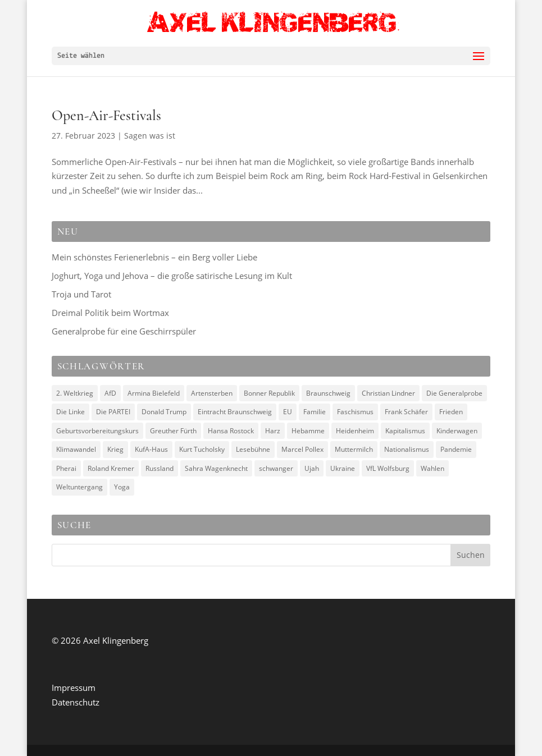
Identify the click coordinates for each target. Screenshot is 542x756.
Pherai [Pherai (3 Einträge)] (66, 468)
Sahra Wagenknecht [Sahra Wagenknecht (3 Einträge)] (216, 468)
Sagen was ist (150, 136)
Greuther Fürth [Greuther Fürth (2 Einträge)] (173, 431)
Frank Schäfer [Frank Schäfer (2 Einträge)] (406, 412)
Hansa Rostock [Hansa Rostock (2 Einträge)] (231, 431)
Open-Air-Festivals (106, 115)
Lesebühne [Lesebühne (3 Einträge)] (253, 449)
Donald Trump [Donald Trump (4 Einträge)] (164, 412)
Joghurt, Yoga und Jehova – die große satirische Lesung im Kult (172, 276)
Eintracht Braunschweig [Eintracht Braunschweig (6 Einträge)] (235, 412)
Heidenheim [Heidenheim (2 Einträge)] (355, 431)
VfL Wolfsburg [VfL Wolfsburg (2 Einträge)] (388, 468)
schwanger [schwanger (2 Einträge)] (276, 468)
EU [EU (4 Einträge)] (288, 412)
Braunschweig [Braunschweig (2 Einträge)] (328, 393)
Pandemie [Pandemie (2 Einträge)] (456, 449)
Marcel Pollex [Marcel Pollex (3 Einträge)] (302, 449)
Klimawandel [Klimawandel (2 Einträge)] (76, 449)
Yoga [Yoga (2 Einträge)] (122, 487)
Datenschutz (76, 702)
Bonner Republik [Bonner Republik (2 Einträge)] (269, 393)
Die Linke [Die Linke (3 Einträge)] (70, 412)
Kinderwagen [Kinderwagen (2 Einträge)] (457, 431)
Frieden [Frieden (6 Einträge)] (451, 412)
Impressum (74, 688)
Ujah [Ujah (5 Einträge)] (312, 468)
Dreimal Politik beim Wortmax (110, 313)
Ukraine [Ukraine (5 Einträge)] (343, 468)
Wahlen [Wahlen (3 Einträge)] (432, 468)
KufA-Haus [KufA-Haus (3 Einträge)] (151, 449)
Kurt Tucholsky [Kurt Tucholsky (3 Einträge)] (202, 449)
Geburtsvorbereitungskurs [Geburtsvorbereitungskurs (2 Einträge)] (97, 431)
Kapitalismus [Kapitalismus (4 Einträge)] (405, 431)
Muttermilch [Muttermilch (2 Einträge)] (354, 449)
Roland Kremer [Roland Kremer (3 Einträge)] (111, 468)
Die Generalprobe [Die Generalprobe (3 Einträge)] (454, 393)
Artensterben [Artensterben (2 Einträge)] (212, 393)
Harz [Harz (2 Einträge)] (273, 431)
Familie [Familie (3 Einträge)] (315, 412)
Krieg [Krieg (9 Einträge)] (115, 449)
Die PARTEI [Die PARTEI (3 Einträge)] (113, 412)
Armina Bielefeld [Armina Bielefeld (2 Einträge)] (154, 393)
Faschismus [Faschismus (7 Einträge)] (355, 412)
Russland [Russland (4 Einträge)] (160, 468)
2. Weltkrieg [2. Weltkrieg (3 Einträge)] (75, 393)
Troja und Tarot (81, 294)
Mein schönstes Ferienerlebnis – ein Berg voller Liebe (154, 257)
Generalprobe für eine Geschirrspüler (124, 331)
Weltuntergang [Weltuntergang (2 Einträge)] (79, 487)
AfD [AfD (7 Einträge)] (110, 393)
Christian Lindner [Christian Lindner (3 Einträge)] (388, 393)
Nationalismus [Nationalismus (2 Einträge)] (407, 449)
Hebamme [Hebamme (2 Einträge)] (308, 431)
